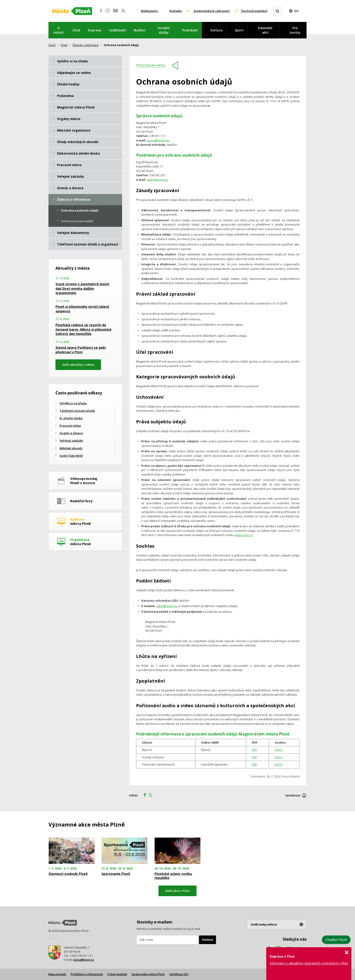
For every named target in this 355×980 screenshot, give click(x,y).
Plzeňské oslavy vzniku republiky (173, 876)
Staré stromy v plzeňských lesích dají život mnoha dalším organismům (82, 288)
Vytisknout (293, 795)
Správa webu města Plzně (148, 974)
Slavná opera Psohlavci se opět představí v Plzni (81, 350)
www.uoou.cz (243, 535)
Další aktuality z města (78, 365)
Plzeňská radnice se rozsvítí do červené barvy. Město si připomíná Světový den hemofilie (83, 329)
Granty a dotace (71, 433)
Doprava (95, 30)
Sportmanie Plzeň (116, 874)
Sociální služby (164, 30)
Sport (239, 30)
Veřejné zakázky (71, 441)
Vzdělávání (118, 30)
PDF (254, 750)
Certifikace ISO (179, 974)
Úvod (52, 45)
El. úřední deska (71, 418)
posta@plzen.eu (158, 140)
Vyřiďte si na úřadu (73, 403)
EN (296, 11)
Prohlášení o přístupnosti (87, 974)
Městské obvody (71, 448)
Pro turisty (295, 30)
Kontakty (176, 11)
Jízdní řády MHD (71, 456)
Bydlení (140, 30)
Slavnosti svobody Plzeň (68, 874)
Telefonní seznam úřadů (77, 411)
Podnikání (190, 30)
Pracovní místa (70, 426)
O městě (58, 30)
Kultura (217, 30)
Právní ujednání (117, 974)
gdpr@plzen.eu (157, 180)
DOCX (279, 750)
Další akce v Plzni (177, 891)
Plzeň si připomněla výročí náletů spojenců (82, 309)
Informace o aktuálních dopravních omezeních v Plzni (309, 963)
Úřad (76, 30)
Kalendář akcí (265, 30)
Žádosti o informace (85, 45)
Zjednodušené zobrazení (211, 11)
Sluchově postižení (254, 11)
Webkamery (149, 11)
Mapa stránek (57, 974)
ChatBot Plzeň (336, 940)
